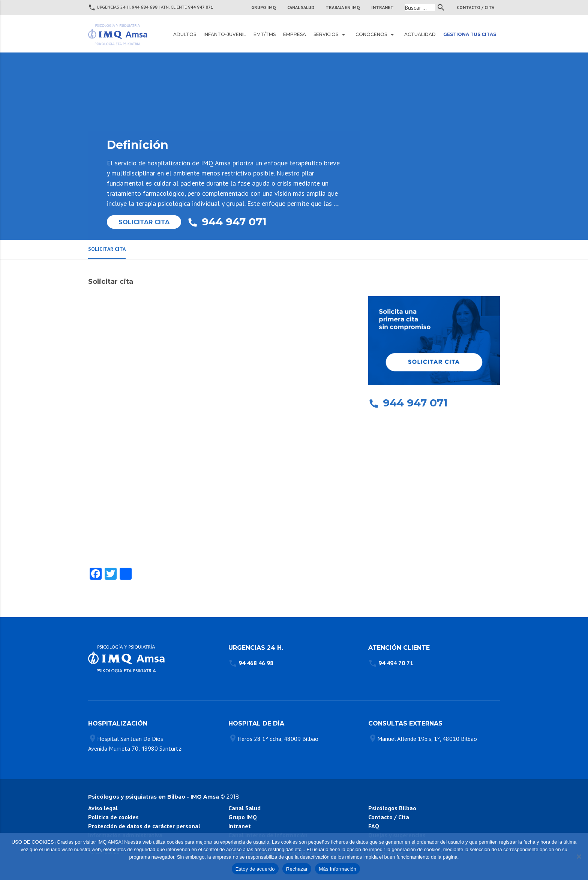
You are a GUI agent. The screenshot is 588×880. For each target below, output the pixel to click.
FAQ (374, 826)
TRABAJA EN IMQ (343, 7)
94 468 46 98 (256, 663)
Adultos (185, 34)
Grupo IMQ (264, 7)
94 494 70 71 (396, 663)
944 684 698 (145, 7)
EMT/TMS (265, 34)
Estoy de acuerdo (255, 869)
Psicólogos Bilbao (392, 808)
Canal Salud (244, 808)
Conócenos (376, 34)
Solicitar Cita (144, 222)
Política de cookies (113, 817)
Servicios (331, 34)
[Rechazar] (579, 856)
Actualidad (420, 34)
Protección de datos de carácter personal (144, 826)
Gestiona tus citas (470, 34)
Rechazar (297, 869)
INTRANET (382, 7)
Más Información (337, 869)
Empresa (295, 34)
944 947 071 (201, 7)
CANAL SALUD (301, 7)
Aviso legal (103, 808)
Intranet (240, 826)
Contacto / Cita (475, 7)
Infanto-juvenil (225, 34)
